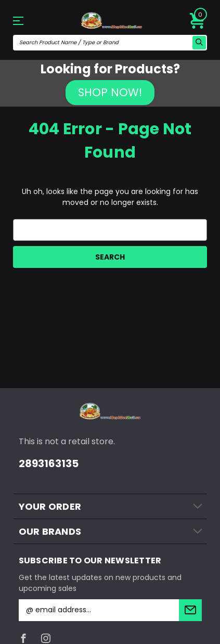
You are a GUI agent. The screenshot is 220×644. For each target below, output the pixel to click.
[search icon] (199, 43)
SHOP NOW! (110, 92)
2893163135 (49, 463)
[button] (110, 93)
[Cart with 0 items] (198, 21)
